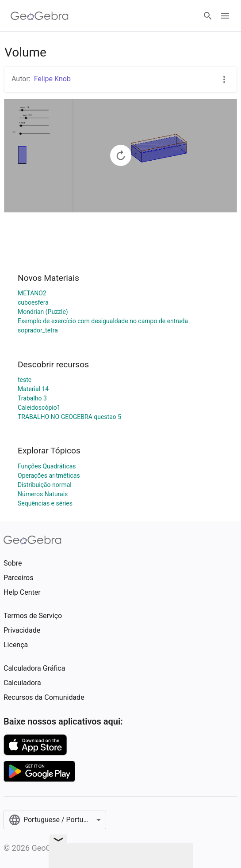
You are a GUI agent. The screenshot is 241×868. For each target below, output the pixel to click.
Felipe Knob (52, 79)
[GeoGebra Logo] (40, 16)
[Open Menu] (225, 16)
